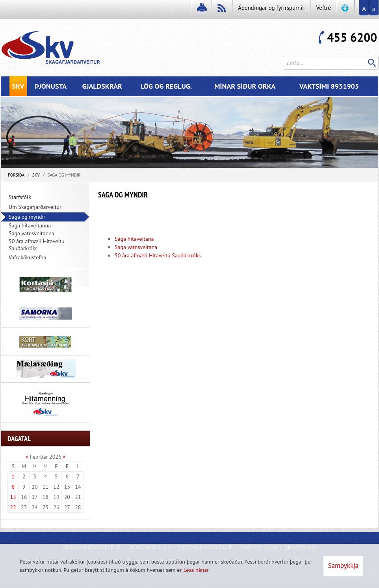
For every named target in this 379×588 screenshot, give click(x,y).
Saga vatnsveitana (136, 247)
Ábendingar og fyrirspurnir (271, 8)
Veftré (323, 8)
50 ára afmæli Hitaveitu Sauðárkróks (158, 255)
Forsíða (16, 175)
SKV (36, 175)
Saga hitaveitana (134, 239)
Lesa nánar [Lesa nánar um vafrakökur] (196, 570)
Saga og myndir (64, 175)
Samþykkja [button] (343, 566)
